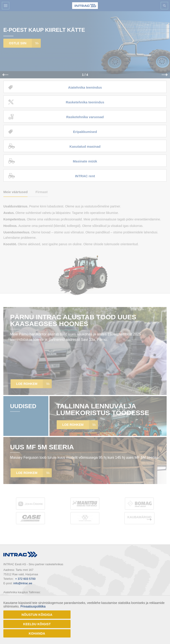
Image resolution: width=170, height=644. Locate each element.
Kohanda (37, 633)
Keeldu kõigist (37, 624)
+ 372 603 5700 (25, 579)
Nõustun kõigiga (37, 615)
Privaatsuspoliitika (33, 606)
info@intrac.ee (23, 583)
